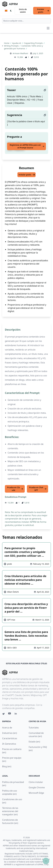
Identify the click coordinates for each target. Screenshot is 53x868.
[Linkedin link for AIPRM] (16, 714)
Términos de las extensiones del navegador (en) (10, 811)
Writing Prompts (11, 46)
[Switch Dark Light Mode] (11, 11)
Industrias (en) (10, 733)
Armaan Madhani (20, 53)
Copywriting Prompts (33, 43)
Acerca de (7, 728)
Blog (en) (7, 766)
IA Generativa (9, 744)
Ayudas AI (17, 43)
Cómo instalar (36, 782)
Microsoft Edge (36, 793)
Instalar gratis (43, 11)
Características (10, 738)
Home (7, 43)
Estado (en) (34, 742)
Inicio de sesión (23, 11)
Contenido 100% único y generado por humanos (23, 47)
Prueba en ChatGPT (38, 489)
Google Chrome (37, 787)
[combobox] (26, 21)
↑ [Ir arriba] (46, 861)
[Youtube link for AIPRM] (10, 714)
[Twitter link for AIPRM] (4, 714)
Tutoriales (34, 728)
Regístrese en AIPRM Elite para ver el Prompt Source (27, 146)
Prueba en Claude (15, 489)
